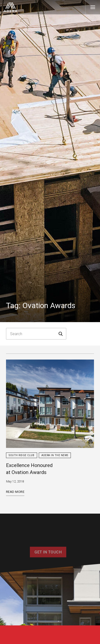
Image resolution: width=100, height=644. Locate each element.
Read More (15, 492)
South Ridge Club (21, 455)
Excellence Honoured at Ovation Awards (29, 469)
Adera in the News (55, 455)
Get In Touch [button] (48, 555)
